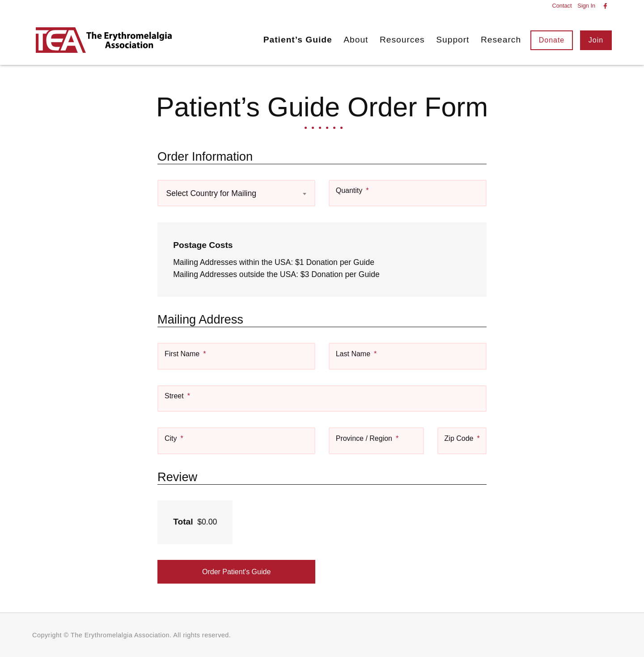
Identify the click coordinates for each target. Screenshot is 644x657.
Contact (562, 6)
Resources (402, 40)
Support (453, 40)
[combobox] (236, 193)
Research (501, 40)
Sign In (586, 6)
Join (596, 40)
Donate (552, 40)
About (356, 40)
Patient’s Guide (298, 40)
